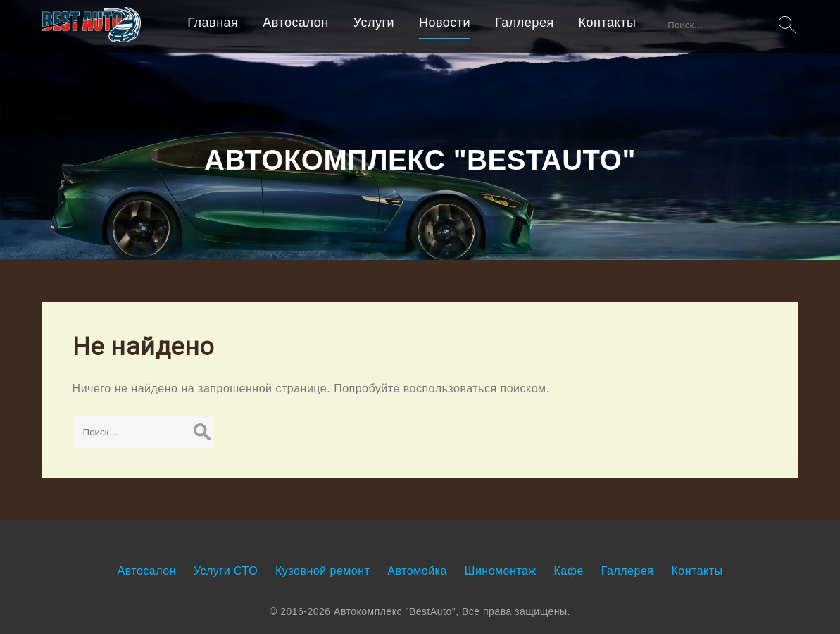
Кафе (569, 571)
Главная (213, 23)
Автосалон (295, 23)
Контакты (608, 23)
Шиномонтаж (501, 571)
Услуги (374, 23)
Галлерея (525, 23)
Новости (445, 23)
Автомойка (417, 571)
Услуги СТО (226, 571)
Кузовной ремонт (322, 571)
